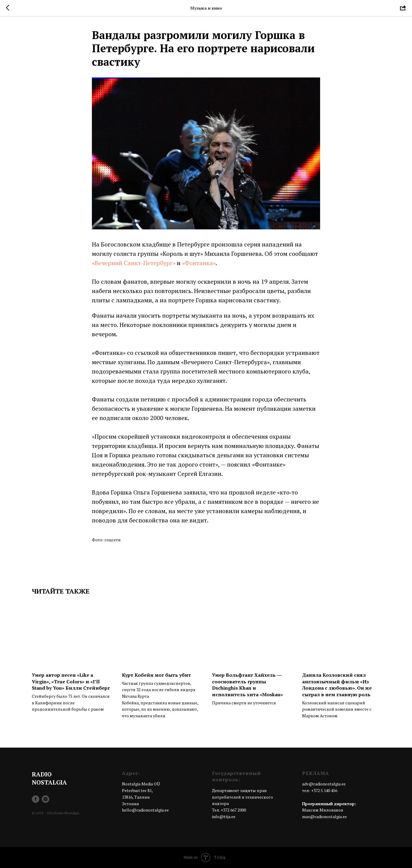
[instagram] (45, 799)
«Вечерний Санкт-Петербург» (134, 263)
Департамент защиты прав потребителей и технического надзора (242, 797)
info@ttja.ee (224, 817)
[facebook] (36, 799)
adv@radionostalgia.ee (324, 784)
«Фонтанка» (199, 263)
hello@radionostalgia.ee (145, 810)
